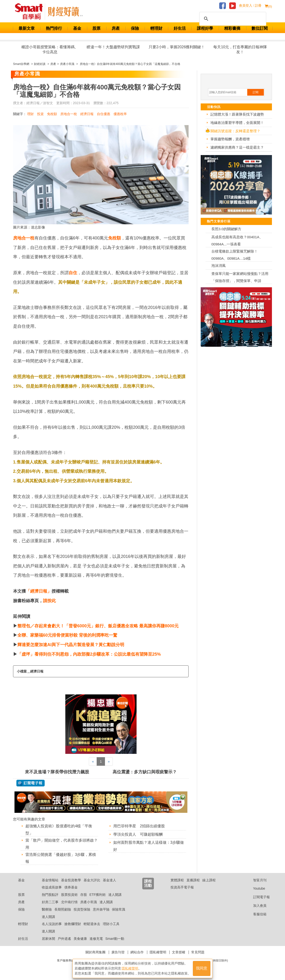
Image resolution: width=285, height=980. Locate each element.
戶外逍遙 (64, 939)
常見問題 (198, 952)
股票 (96, 28)
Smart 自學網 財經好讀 (65, 12)
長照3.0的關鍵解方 (226, 229)
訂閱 (256, 92)
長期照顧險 (63, 909)
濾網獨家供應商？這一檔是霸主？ (237, 147)
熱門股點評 (50, 895)
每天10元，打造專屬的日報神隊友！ (240, 49)
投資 (40, 114)
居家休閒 (48, 939)
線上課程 (209, 880)
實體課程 (177, 880)
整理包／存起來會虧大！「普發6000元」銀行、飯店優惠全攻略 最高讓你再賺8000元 (98, 626)
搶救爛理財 (73, 924)
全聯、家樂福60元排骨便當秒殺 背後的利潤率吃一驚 (67, 635)
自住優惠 (104, 114)
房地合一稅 (69, 114)
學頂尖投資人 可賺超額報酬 (138, 834)
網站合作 (137, 952)
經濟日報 (87, 114)
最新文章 (27, 28)
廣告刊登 (118, 952)
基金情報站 (50, 880)
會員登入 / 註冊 (250, 6)
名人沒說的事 (52, 924)
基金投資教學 (71, 880)
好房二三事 (50, 902)
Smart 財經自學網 (31, 12)
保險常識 (119, 909)
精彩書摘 (232, 28)
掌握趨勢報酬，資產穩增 (230, 139)
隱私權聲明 (158, 952)
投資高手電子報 (182, 887)
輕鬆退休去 (92, 924)
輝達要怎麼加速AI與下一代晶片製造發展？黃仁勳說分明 (71, 645)
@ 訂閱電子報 (31, 783)
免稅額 (52, 114)
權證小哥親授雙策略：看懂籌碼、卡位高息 (50, 49)
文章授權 (179, 952)
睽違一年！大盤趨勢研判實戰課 (113, 47)
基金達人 (109, 880)
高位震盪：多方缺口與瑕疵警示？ (145, 772)
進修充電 (96, 939)
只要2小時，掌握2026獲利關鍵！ (177, 47)
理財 (30, 114)
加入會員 (256, 906)
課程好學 (205, 28)
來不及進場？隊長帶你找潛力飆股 (57, 772)
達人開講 (115, 895)
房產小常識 (89, 902)
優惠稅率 (120, 114)
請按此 (49, 601)
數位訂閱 (260, 28)
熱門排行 (54, 28)
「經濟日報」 (39, 591)
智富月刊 (256, 880)
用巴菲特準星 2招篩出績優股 (139, 826)
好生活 (180, 28)
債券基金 (71, 887)
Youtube (256, 888)
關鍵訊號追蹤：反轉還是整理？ (235, 131)
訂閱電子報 (258, 897)
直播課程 (193, 880)
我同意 (202, 968)
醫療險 (47, 909)
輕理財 (156, 28)
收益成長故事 (52, 887)
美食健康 (80, 939)
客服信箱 (256, 914)
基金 (77, 28)
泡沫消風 (218, 266)
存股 (84, 895)
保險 (135, 28)
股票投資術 (69, 895)
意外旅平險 (101, 909)
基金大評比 (92, 880)
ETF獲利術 (98, 895)
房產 (116, 28)
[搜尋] (232, 19)
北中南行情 (69, 902)
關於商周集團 (95, 952)
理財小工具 (111, 924)
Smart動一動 (115, 939)
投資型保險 (82, 909)
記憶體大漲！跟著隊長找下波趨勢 (237, 114)
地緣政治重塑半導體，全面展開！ (237, 123)
